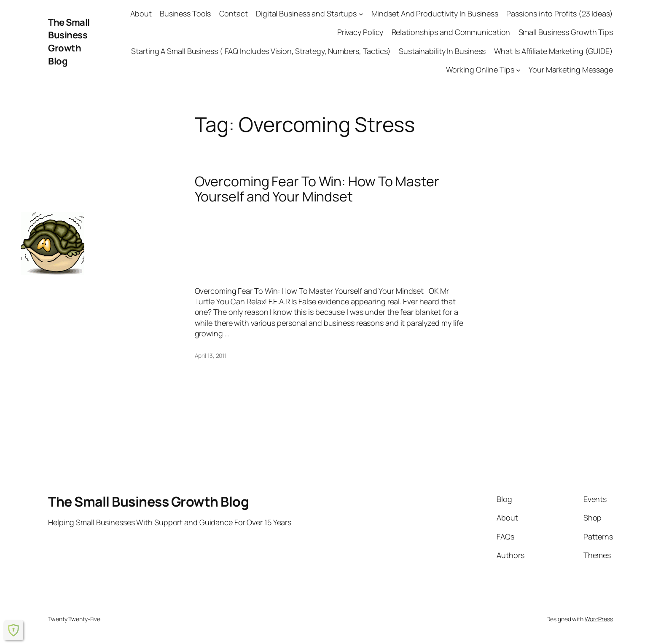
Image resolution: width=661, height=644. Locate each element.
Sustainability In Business (442, 51)
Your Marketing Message (571, 70)
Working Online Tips (480, 70)
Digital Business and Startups (306, 13)
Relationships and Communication (451, 32)
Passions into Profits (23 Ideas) (560, 13)
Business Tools (185, 13)
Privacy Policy (360, 32)
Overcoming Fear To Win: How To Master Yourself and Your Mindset (317, 189)
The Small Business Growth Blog (69, 42)
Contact (234, 13)
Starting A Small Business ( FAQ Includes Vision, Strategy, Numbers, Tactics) (261, 51)
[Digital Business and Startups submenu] (361, 14)
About (141, 13)
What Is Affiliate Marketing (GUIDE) (554, 51)
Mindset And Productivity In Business (435, 13)
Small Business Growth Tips (566, 32)
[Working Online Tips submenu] (518, 70)
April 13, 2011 (211, 356)
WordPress (599, 619)
